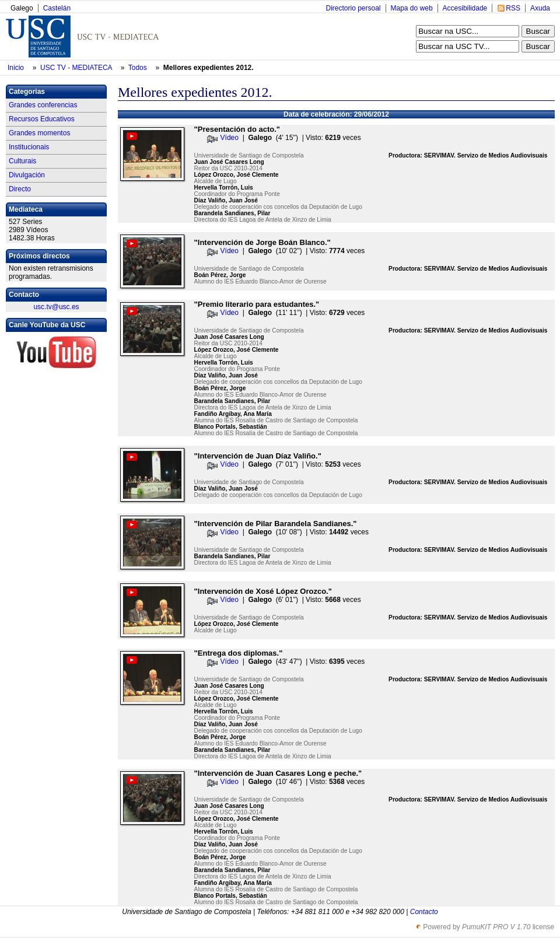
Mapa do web (412, 8)
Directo (20, 189)
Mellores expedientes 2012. (209, 68)
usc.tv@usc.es (56, 307)
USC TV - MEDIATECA (77, 68)
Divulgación (27, 175)
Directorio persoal (353, 8)
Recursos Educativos (42, 119)
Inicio (17, 68)
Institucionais (29, 147)
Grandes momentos (39, 133)
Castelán (57, 8)
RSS (513, 8)
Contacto (424, 912)
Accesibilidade (465, 8)
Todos (139, 68)
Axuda (540, 8)
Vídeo (230, 138)
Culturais (22, 161)
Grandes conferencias (43, 105)
